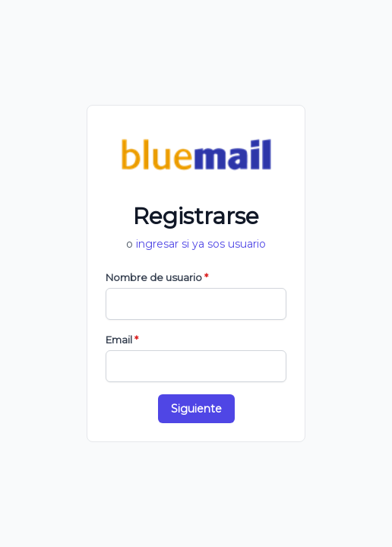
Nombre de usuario (157, 277)
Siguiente (196, 409)
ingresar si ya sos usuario (201, 244)
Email (122, 340)
